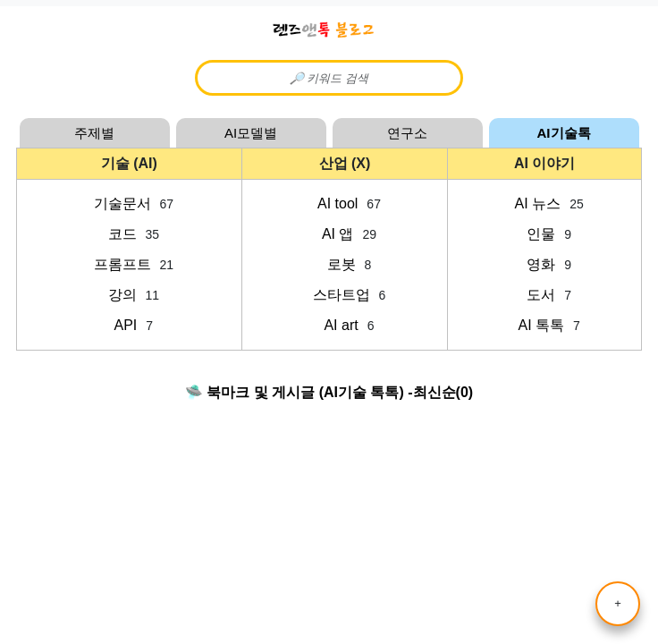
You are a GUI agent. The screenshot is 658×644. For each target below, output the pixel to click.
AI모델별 (251, 133)
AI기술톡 (564, 133)
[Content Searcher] (329, 78)
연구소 (407, 133)
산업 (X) (345, 163)
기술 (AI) (129, 163)
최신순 (434, 392)
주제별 (94, 133)
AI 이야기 (544, 163)
